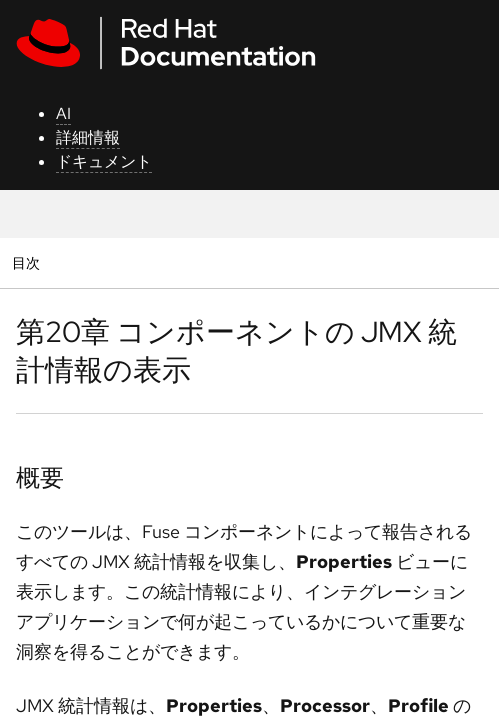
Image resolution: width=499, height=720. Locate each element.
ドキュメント (104, 161)
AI (63, 113)
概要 (40, 477)
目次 (28, 262)
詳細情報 (88, 137)
